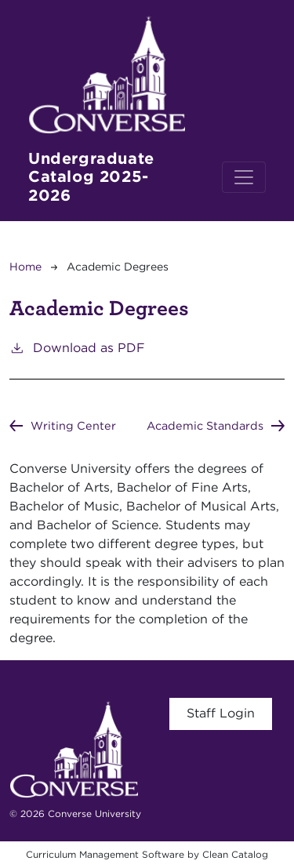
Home (25, 267)
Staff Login (221, 713)
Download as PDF (77, 347)
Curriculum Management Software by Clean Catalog (147, 854)
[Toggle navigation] (244, 177)
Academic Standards (205, 425)
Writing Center (73, 425)
